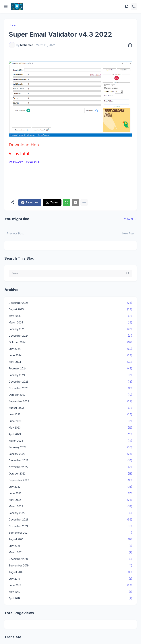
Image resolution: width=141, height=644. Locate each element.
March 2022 (70, 506)
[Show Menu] (6, 7)
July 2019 (70, 579)
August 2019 (70, 572)
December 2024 (70, 336)
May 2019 (70, 592)
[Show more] (84, 203)
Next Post (128, 233)
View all (129, 219)
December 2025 (70, 303)
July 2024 (70, 349)
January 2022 (70, 513)
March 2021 (70, 552)
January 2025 (70, 329)
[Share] (129, 45)
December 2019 (70, 559)
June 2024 (70, 355)
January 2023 (70, 454)
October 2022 (70, 474)
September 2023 (70, 401)
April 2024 (70, 362)
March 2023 (70, 441)
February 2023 (70, 447)
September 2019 (70, 566)
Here (25, 145)
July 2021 (70, 546)
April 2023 (70, 434)
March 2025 (70, 323)
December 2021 (70, 520)
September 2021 (70, 533)
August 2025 (70, 309)
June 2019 (70, 585)
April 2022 (70, 500)
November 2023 (70, 388)
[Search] (134, 7)
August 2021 (70, 539)
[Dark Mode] (126, 7)
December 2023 (70, 382)
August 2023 (70, 408)
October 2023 (70, 395)
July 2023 (70, 414)
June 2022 (70, 493)
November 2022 (70, 467)
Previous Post (15, 233)
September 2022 (70, 480)
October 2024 (70, 342)
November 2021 (70, 526)
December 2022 (70, 460)
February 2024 (70, 369)
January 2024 (70, 375)
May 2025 (70, 316)
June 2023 (70, 421)
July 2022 (70, 487)
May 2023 (70, 428)
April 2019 (70, 598)
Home (12, 25)
